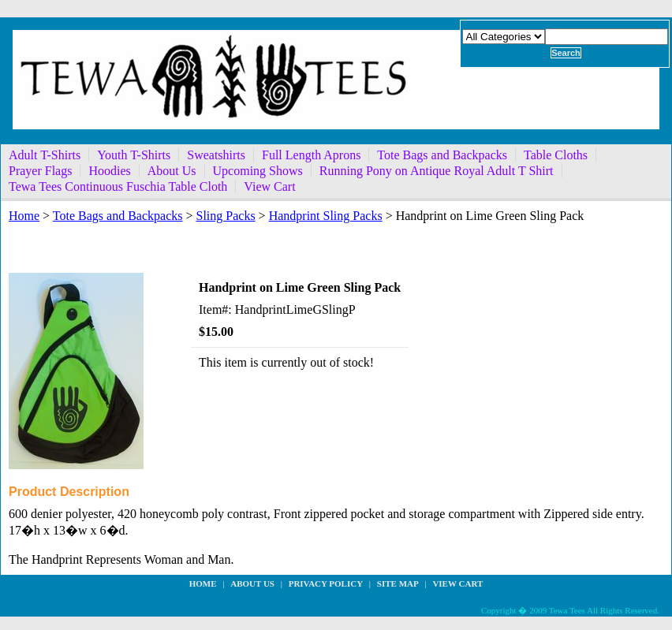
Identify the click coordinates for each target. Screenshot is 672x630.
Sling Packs (225, 216)
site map (398, 583)
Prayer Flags (40, 171)
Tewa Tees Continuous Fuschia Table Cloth (118, 186)
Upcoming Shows (258, 171)
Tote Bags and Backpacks (442, 155)
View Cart (269, 186)
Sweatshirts (216, 155)
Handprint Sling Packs (326, 216)
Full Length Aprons (311, 155)
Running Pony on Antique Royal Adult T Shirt (437, 171)
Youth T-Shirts (134, 155)
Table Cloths (556, 155)
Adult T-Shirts (45, 155)
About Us (172, 171)
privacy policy (326, 583)
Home (24, 216)
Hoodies (109, 171)
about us (252, 583)
